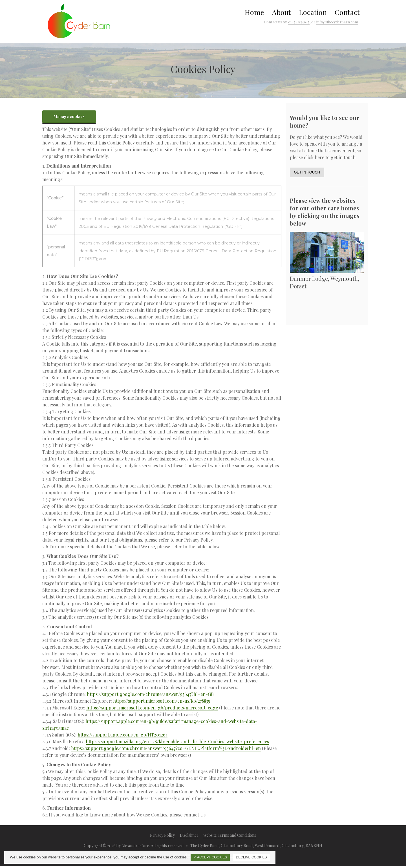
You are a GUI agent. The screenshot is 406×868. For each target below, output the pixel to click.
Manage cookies (69, 116)
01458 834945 (299, 22)
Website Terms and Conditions (230, 835)
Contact (347, 12)
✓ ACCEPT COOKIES (210, 857)
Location (313, 12)
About (282, 12)
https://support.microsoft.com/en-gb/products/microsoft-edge (152, 708)
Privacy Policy (162, 835)
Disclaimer (189, 835)
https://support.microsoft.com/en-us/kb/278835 (162, 701)
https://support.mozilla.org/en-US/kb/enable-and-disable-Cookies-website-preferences (177, 741)
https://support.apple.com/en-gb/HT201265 (123, 735)
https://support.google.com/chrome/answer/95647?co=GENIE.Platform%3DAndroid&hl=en (166, 748)
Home (254, 12)
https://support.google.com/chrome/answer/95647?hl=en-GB (150, 694)
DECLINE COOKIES (251, 857)
